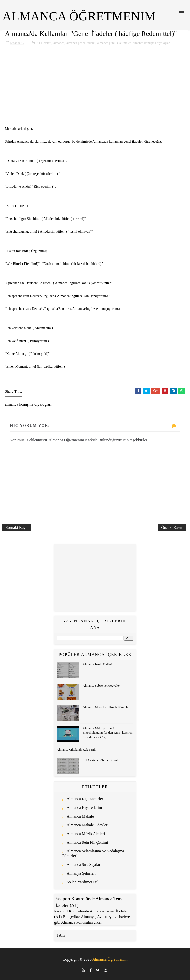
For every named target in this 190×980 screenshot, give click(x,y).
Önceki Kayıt (172, 528)
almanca (59, 43)
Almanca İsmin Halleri (97, 664)
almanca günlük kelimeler (114, 43)
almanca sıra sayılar (83, 864)
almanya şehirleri (81, 873)
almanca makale (80, 816)
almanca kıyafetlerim (84, 808)
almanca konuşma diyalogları (152, 43)
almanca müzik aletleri (86, 834)
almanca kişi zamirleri (85, 799)
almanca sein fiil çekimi (87, 842)
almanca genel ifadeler (81, 43)
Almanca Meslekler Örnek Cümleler (106, 707)
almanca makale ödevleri (88, 825)
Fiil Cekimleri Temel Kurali (101, 760)
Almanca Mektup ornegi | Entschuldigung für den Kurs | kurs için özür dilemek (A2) (108, 733)
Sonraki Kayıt (17, 528)
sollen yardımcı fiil (83, 882)
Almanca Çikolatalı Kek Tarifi (76, 749)
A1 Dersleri (44, 43)
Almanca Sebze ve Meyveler (101, 686)
